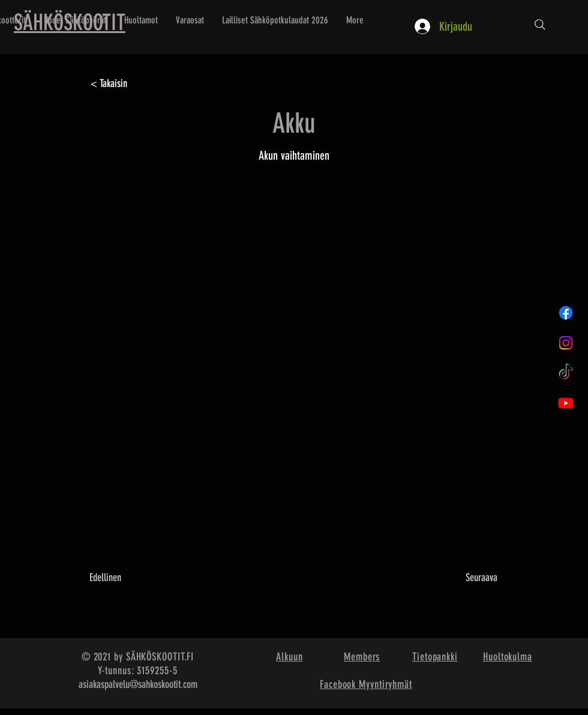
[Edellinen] (129, 578)
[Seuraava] (467, 578)
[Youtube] (566, 403)
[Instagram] (566, 343)
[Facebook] (566, 313)
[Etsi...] (540, 25)
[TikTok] (566, 373)
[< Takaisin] (130, 84)
